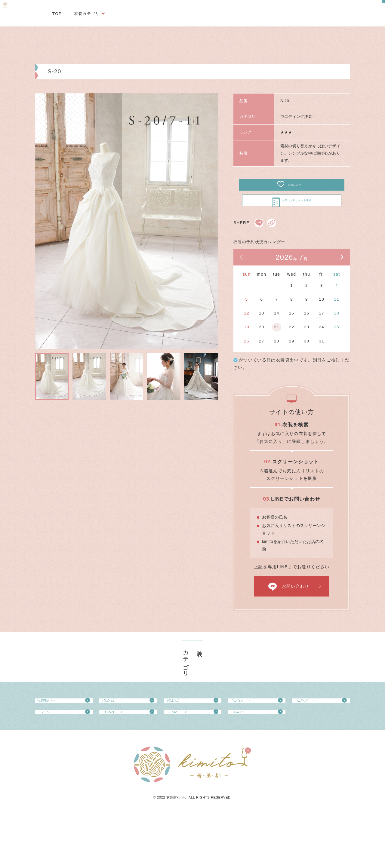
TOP (57, 14)
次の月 (341, 275)
